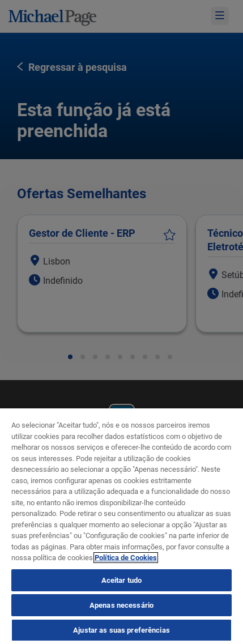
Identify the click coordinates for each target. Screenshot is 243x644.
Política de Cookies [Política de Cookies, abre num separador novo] (126, 558)
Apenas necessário (121, 605)
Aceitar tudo (122, 580)
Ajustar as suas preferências (121, 630)
